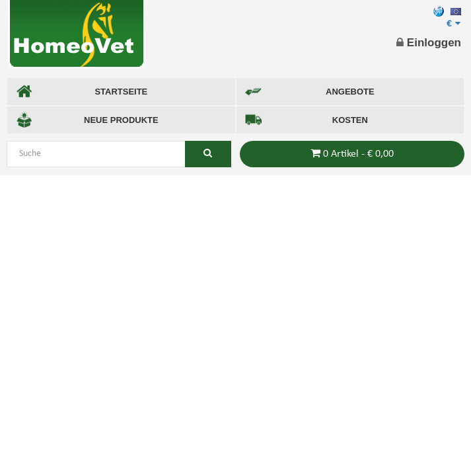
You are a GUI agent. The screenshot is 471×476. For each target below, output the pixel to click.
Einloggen (429, 43)
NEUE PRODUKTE (87, 120)
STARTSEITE (82, 92)
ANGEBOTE (310, 92)
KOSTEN (307, 120)
